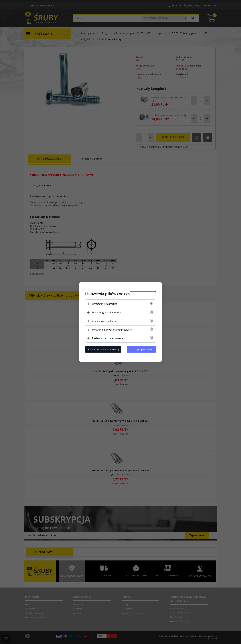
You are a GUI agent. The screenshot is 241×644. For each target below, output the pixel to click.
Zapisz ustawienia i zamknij (103, 349)
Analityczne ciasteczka (105, 321)
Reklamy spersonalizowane (108, 338)
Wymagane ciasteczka (105, 304)
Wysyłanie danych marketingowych (112, 330)
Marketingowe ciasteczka (106, 312)
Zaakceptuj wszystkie (141, 349)
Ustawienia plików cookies (108, 294)
